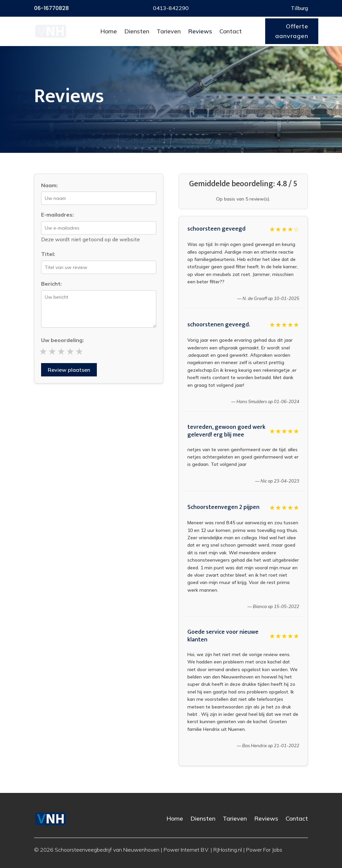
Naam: (49, 185)
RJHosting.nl (228, 850)
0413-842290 (171, 8)
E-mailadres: (57, 215)
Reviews (200, 31)
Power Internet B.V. (186, 850)
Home (109, 31)
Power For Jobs (264, 850)
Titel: (48, 254)
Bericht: (51, 284)
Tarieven (169, 31)
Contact (231, 31)
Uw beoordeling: (62, 340)
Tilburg (299, 8)
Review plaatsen (69, 370)
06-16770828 (51, 8)
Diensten (137, 31)
